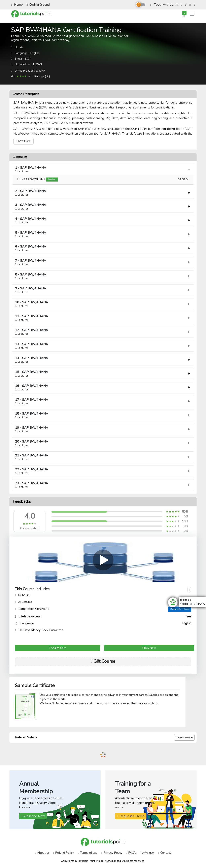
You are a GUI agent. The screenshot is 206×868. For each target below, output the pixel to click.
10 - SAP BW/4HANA (103, 304)
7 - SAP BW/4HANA (103, 262)
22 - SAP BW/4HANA (103, 471)
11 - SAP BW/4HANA (103, 318)
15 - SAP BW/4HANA (103, 374)
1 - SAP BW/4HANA (103, 169)
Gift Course (103, 661)
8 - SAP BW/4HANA (103, 276)
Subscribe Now (33, 816)
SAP (42, 71)
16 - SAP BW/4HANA (103, 388)
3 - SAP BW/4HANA (103, 207)
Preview (52, 180)
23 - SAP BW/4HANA (103, 485)
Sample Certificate (180, 609)
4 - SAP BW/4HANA (103, 220)
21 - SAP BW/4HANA (103, 457)
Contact (165, 853)
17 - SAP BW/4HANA (103, 401)
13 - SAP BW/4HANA (103, 346)
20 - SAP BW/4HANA (103, 443)
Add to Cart (57, 648)
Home (17, 5)
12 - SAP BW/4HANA (103, 332)
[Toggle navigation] (192, 14)
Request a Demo (131, 816)
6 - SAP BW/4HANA (103, 248)
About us (42, 853)
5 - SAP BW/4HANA (103, 234)
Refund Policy (64, 853)
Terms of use (88, 853)
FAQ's (131, 853)
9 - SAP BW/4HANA (103, 290)
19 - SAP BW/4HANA (103, 429)
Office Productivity (26, 71)
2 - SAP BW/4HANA (103, 193)
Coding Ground (38, 5)
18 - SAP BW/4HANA (103, 415)
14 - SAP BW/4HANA (103, 360)
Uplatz (19, 47)
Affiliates (147, 853)
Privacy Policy (112, 853)
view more (184, 737)
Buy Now (149, 648)
